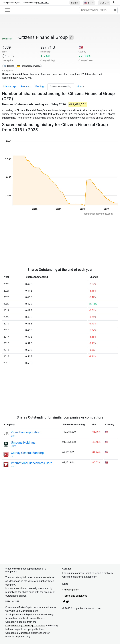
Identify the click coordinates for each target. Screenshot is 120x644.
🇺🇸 (88, 3)
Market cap (10, 87)
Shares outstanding (61, 87)
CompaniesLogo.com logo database (25, 626)
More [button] (79, 87)
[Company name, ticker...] (98, 10)
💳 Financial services (29, 66)
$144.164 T (43, 3)
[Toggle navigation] (7, 10)
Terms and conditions (75, 596)
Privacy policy (71, 590)
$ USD (103, 3)
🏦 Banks (9, 66)
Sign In (75, 3)
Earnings (40, 87)
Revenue (26, 87)
